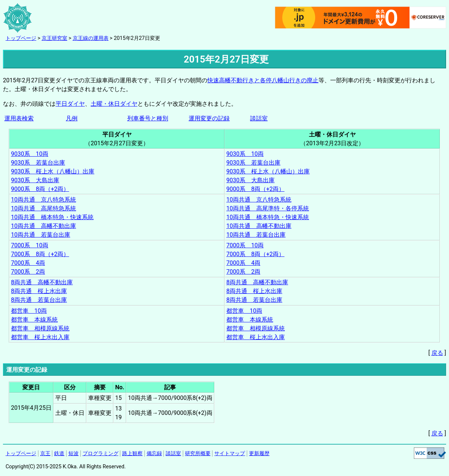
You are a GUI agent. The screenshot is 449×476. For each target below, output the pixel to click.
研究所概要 (198, 453)
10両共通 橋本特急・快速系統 (52, 217)
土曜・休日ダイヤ (114, 104)
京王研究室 (54, 38)
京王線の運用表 (91, 38)
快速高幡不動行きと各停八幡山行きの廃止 (263, 80)
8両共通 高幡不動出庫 (42, 282)
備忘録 (154, 453)
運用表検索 (19, 118)
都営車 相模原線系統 (40, 328)
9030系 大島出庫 (35, 180)
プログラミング (101, 453)
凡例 (72, 118)
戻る (437, 353)
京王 (45, 453)
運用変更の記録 (209, 118)
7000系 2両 (28, 272)
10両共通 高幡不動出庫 (44, 226)
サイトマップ (230, 453)
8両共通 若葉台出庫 (39, 300)
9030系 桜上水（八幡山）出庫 (53, 171)
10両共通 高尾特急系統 (44, 208)
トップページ (21, 38)
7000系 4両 (28, 263)
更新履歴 (259, 453)
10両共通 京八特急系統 (44, 200)
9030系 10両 (30, 154)
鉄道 (59, 453)
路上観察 (132, 453)
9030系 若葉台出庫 (38, 163)
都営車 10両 (29, 311)
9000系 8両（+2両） (40, 189)
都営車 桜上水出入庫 (40, 337)
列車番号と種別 (148, 118)
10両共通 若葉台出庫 (41, 235)
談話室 (259, 118)
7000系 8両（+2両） (40, 254)
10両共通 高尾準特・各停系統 (268, 208)
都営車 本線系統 (34, 320)
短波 (73, 453)
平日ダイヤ (70, 104)
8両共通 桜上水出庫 (39, 291)
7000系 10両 (30, 245)
